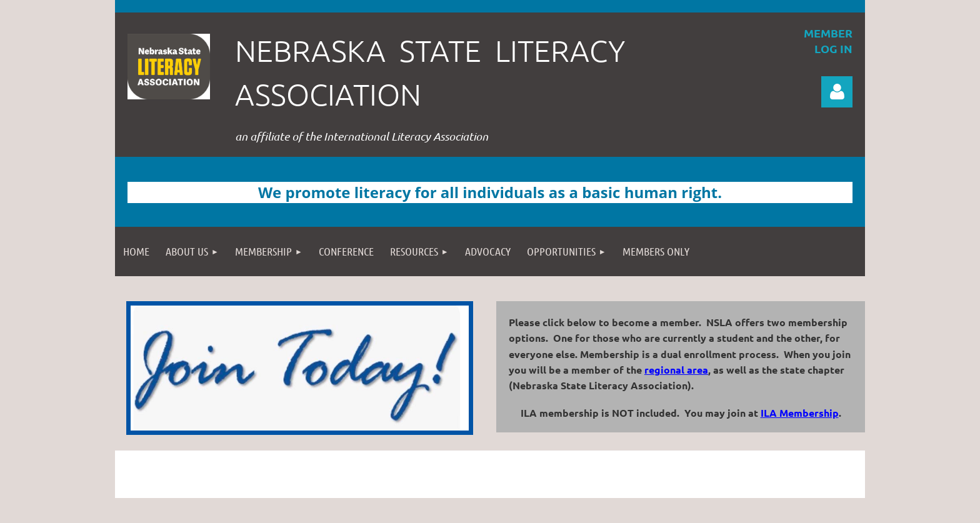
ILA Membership (800, 413)
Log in (837, 92)
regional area (676, 370)
